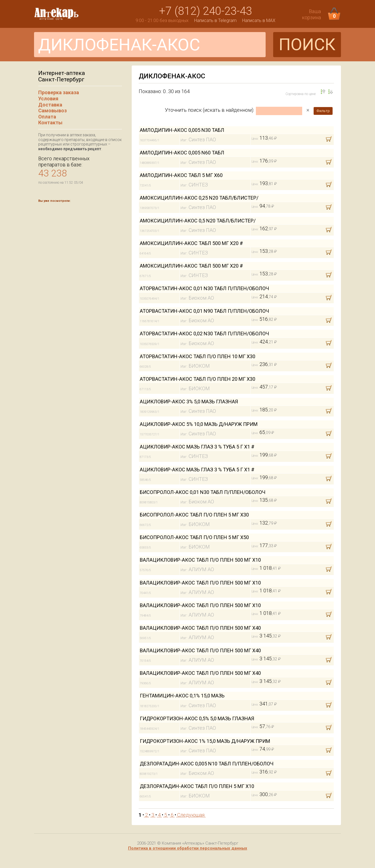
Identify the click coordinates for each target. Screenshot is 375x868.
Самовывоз (52, 111)
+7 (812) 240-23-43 (205, 11)
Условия (48, 99)
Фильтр (323, 111)
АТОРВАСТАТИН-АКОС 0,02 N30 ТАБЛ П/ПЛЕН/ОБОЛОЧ (204, 334)
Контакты (50, 123)
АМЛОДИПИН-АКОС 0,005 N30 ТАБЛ (182, 130)
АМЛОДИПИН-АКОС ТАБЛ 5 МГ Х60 (181, 175)
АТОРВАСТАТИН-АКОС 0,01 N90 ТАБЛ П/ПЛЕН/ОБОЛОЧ (204, 311)
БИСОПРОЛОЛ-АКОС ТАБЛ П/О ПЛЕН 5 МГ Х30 (194, 515)
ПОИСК (307, 44)
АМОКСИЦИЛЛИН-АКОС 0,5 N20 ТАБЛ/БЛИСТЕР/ (198, 221)
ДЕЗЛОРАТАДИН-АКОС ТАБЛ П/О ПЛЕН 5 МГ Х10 (197, 786)
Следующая (191, 815)
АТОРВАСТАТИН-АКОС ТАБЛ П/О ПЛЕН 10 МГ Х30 (198, 356)
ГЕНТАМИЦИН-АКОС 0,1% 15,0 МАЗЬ (182, 696)
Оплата (47, 117)
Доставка (50, 105)
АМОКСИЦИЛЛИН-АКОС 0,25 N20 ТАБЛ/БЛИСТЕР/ (199, 198)
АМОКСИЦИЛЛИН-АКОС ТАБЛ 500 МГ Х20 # (191, 243)
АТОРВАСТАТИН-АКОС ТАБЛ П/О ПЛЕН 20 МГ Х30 (198, 379)
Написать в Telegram (215, 20)
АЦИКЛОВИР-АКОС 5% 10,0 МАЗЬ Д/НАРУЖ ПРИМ (199, 424)
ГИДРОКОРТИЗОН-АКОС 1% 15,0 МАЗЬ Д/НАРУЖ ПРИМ (205, 741)
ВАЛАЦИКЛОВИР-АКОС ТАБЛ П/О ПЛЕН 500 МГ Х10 (200, 560)
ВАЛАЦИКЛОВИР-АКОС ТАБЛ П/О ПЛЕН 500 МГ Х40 (200, 628)
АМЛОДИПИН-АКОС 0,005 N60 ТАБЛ (182, 153)
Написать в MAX (259, 20)
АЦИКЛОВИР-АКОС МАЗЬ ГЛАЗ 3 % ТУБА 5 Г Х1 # (197, 447)
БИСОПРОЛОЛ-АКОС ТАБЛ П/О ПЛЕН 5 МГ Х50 (194, 537)
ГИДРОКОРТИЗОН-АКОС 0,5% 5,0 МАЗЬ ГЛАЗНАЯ (197, 718)
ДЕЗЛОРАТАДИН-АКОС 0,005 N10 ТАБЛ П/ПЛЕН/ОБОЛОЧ (207, 764)
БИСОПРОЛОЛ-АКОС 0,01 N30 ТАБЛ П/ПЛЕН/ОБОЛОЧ (203, 492)
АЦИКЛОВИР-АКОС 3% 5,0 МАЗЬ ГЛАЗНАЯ (189, 402)
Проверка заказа (59, 92)
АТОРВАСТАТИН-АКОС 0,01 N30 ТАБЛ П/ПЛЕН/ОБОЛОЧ (204, 288)
